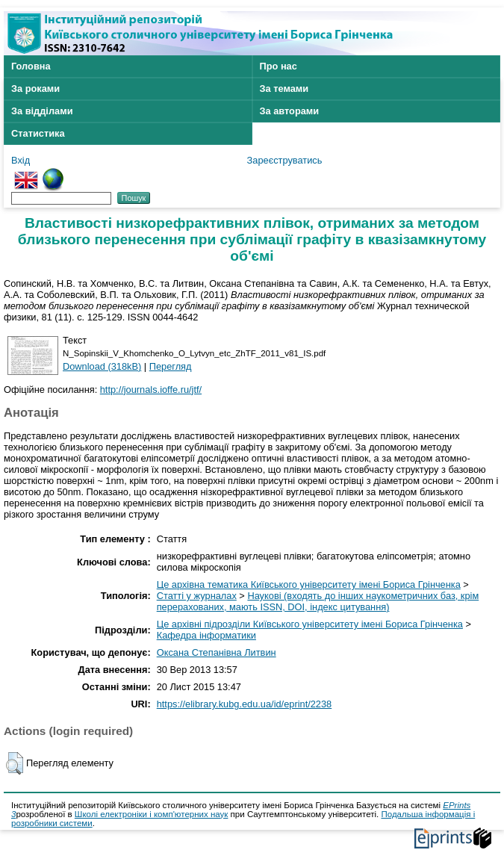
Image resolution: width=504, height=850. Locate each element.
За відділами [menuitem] (42, 111)
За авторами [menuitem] (290, 111)
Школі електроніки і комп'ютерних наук (152, 814)
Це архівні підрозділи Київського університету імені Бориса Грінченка (310, 624)
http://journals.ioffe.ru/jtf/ (151, 390)
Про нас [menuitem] (279, 66)
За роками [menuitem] (35, 89)
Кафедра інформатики (206, 635)
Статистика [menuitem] (38, 133)
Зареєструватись (285, 160)
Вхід (21, 160)
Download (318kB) (102, 366)
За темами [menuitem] (284, 89)
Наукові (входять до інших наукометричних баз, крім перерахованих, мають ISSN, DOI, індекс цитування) (318, 601)
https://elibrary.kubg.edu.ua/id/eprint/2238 (245, 704)
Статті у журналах (197, 596)
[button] (15, 763)
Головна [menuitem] (31, 66)
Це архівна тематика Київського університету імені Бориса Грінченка (309, 584)
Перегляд (171, 366)
